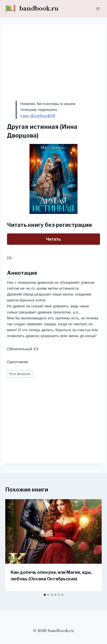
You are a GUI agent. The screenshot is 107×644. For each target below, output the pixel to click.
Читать (53, 239)
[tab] (45, 595)
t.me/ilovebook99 (38, 116)
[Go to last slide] (13, 545)
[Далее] (94, 545)
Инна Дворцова (20, 374)
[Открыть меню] (98, 9)
